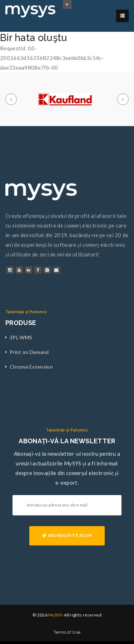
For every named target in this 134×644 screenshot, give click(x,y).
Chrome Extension (31, 367)
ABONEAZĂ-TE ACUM (67, 536)
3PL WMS (21, 337)
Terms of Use (67, 632)
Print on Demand (29, 352)
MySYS (55, 615)
